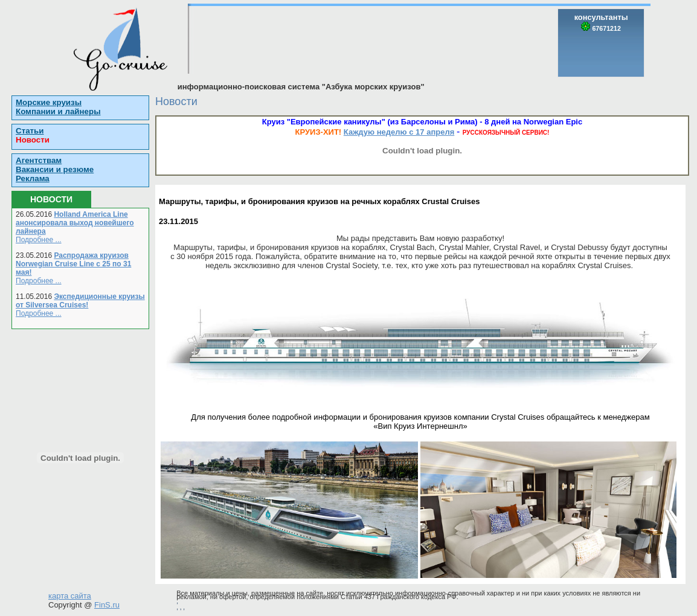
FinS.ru (107, 605)
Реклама (33, 178)
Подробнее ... (39, 240)
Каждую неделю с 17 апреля (399, 132)
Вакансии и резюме (55, 169)
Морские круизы (49, 102)
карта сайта (70, 596)
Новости (33, 140)
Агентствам (39, 160)
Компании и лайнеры (58, 111)
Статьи (30, 131)
